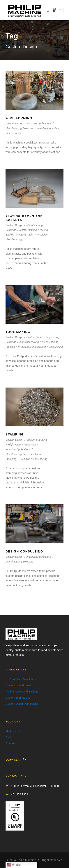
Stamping (15, 434)
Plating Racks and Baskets (22, 691)
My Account (13, 731)
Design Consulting (24, 551)
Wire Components (47, 128)
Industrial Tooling (29, 342)
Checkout (11, 743)
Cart (8, 737)
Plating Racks (26, 235)
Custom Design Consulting (22, 704)
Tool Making (18, 332)
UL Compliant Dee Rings (21, 679)
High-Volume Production (22, 445)
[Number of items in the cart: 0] (24, 760)
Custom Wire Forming (19, 685)
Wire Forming (19, 118)
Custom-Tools (34, 337)
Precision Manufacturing (32, 347)
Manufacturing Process (19, 454)
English (14, 865)
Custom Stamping (37, 440)
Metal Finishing (28, 230)
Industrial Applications (39, 123)
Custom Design (14, 123)
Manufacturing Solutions (19, 128)
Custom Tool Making (18, 698)
